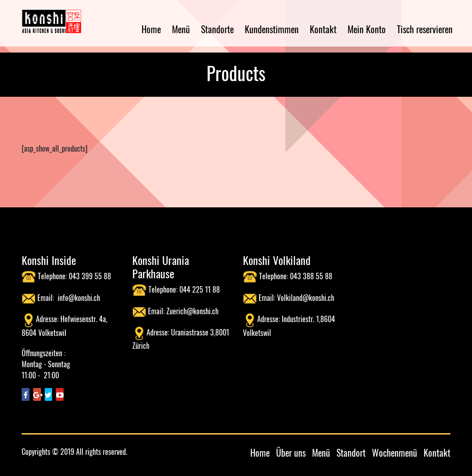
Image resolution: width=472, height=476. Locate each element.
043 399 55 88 (90, 276)
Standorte (217, 29)
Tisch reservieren (425, 29)
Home (151, 29)
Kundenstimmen (272, 29)
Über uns (291, 452)
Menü (181, 29)
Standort (351, 452)
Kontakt (323, 29)
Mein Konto (367, 29)
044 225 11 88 (200, 289)
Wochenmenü (395, 452)
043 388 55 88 (311, 276)
